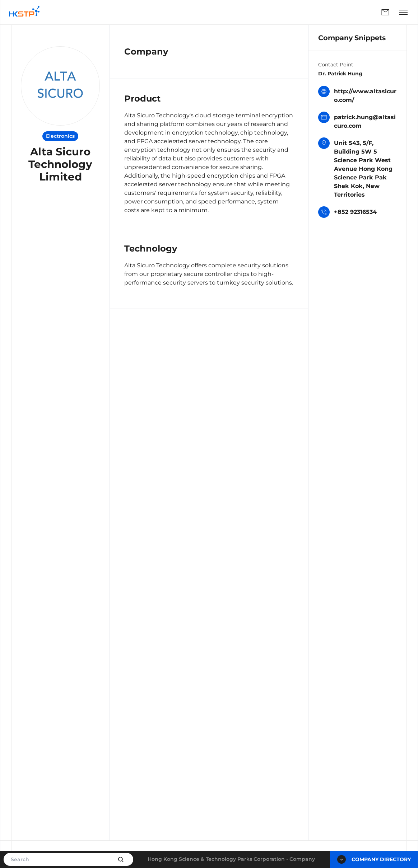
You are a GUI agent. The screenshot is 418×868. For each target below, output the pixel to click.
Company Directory (374, 859)
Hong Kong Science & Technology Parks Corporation (216, 859)
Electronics (60, 136)
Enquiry (385, 12)
